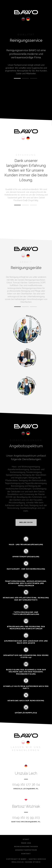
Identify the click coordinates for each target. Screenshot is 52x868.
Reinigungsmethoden (26, 847)
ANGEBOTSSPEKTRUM (26, 850)
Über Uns (26, 843)
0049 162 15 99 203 (26, 817)
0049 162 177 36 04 (26, 784)
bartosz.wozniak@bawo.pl (26, 821)
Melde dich (26, 521)
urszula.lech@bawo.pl (26, 788)
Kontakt (26, 854)
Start (26, 840)
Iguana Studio (33, 862)
